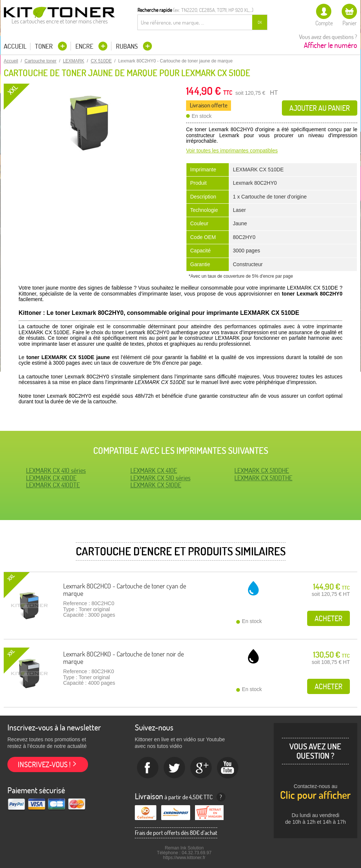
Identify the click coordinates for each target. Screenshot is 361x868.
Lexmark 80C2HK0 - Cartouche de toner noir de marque (123, 658)
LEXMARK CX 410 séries (56, 470)
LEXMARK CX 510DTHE (263, 478)
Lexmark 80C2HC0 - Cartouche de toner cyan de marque (125, 590)
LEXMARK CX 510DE (156, 485)
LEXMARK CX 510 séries (160, 478)
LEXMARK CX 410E (154, 470)
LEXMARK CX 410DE (51, 478)
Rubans (128, 46)
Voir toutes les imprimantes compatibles (232, 151)
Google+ (201, 768)
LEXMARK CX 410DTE (53, 485)
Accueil (15, 46)
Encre (85, 46)
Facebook (148, 768)
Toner (45, 46)
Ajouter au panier (320, 108)
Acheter (329, 618)
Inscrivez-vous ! (44, 764)
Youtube (228, 768)
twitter (175, 768)
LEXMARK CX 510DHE (262, 470)
